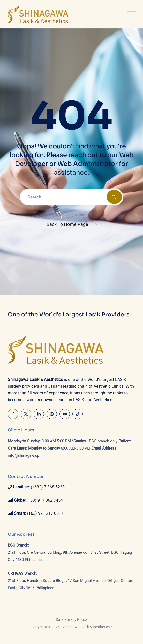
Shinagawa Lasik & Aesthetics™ (87, 627)
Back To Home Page (67, 224)
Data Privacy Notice (72, 619)
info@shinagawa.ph (25, 455)
